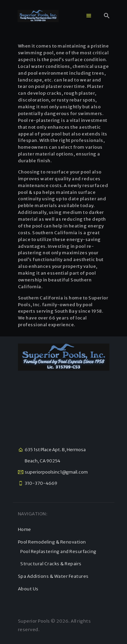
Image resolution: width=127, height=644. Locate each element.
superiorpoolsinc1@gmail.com (56, 472)
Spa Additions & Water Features (53, 576)
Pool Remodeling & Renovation (52, 542)
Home (25, 529)
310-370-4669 (41, 483)
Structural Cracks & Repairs (51, 564)
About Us (28, 589)
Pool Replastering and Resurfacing (58, 551)
